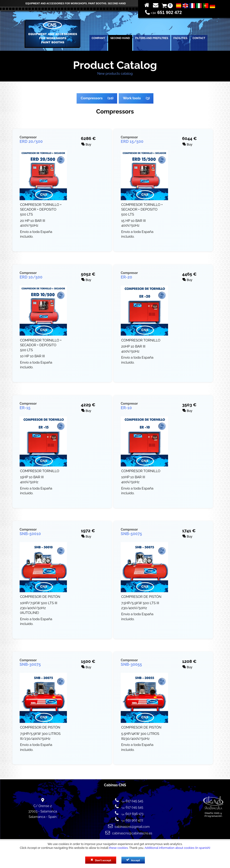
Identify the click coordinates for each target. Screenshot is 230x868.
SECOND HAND (120, 38)
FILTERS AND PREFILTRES (152, 38)
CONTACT (199, 38)
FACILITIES (180, 38)
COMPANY (98, 38)
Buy (86, 144)
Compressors (92, 98)
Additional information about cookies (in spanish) (177, 848)
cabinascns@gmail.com (132, 827)
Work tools (132, 98)
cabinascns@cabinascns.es (132, 833)
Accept (133, 860)
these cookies (118, 848)
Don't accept (101, 860)
